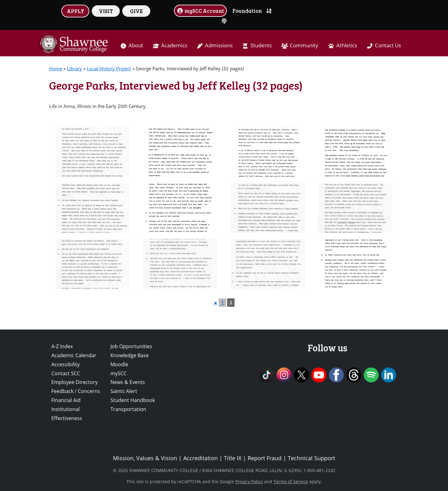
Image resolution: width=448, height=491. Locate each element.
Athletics (347, 45)
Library (75, 68)
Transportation (128, 409)
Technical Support (311, 458)
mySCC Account (200, 11)
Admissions (219, 45)
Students (261, 45)
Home (56, 68)
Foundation (247, 11)
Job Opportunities (131, 346)
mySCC (119, 373)
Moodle (119, 364)
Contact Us (388, 45)
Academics (174, 45)
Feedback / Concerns (76, 391)
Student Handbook (133, 400)
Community (304, 45)
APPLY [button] (76, 11)
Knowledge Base (130, 355)
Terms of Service (291, 482)
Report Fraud (265, 458)
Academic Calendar (74, 355)
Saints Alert (124, 391)
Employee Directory (75, 382)
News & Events (128, 382)
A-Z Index (62, 346)
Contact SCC (66, 373)
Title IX (233, 458)
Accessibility (65, 364)
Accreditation (201, 458)
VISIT (106, 11)
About (136, 45)
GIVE (136, 11)
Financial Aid (66, 400)
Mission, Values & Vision (145, 458)
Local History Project (109, 68)
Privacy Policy (249, 482)
